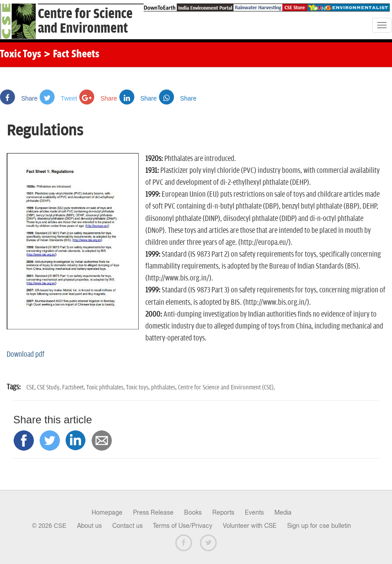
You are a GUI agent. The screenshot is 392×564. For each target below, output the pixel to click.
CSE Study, (50, 387)
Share (19, 98)
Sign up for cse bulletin (319, 526)
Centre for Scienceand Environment (85, 21)
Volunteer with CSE (250, 526)
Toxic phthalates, (106, 387)
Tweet (58, 98)
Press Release (153, 512)
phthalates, (165, 387)
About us (89, 526)
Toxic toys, (139, 387)
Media (283, 512)
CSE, (32, 387)
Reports (223, 512)
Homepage (107, 512)
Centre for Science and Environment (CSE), (226, 387)
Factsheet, (74, 387)
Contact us (128, 526)
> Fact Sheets (72, 55)
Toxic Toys (21, 55)
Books (193, 512)
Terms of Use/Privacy (183, 526)
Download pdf (26, 355)
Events (254, 512)
